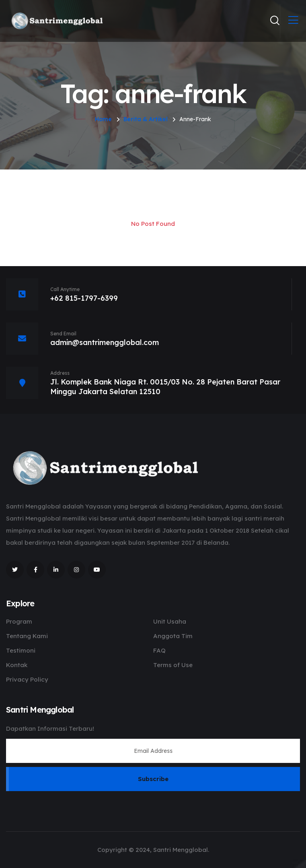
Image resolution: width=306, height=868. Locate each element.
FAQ (159, 650)
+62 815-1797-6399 (84, 298)
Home (103, 119)
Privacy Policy (27, 679)
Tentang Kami (27, 636)
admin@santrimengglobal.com (105, 342)
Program (19, 621)
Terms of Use (173, 665)
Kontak (17, 665)
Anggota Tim (173, 636)
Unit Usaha (170, 621)
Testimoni (21, 650)
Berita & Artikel (146, 119)
